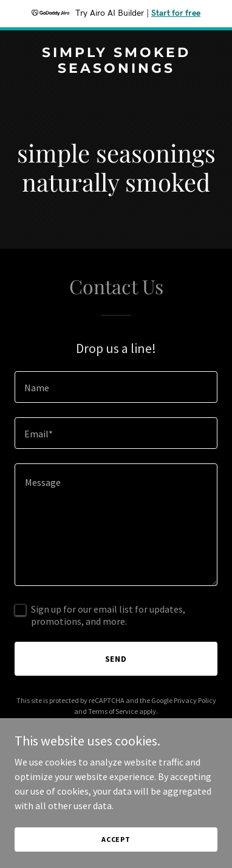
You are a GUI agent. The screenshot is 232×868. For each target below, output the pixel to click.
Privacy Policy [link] (195, 700)
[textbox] (116, 387)
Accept (116, 839)
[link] (116, 69)
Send (116, 659)
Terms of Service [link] (113, 711)
